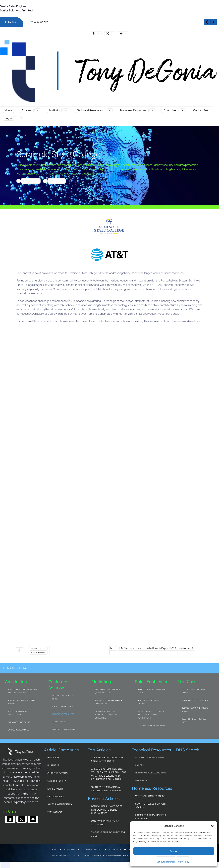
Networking (55, 797)
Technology (55, 812)
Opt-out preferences (166, 862)
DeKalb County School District (62, 697)
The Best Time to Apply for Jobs (108, 834)
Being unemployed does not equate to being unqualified (107, 810)
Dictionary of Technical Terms (150, 757)
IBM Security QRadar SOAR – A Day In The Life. (108, 702)
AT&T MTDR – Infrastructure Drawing (22, 702)
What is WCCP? (39, 22)
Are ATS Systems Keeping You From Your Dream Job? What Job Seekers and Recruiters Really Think (109, 774)
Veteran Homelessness (150, 796)
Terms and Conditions (92, 849)
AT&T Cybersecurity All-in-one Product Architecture (23, 691)
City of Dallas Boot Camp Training (193, 691)
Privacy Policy (183, 862)
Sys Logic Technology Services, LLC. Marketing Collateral (106, 714)
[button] (212, 826)
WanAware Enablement (19, 722)
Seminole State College (63, 714)
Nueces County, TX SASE (63, 706)
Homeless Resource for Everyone (151, 817)
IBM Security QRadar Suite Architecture (20, 713)
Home (54, 849)
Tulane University (60, 722)
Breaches (53, 758)
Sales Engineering (60, 804)
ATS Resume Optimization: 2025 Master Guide (108, 759)
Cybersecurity (57, 781)
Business (53, 765)
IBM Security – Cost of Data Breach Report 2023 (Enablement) (151, 714)
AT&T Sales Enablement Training (149, 702)
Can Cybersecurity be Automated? (105, 823)
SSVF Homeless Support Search (151, 806)
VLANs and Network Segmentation (151, 773)
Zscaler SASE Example (19, 730)
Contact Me (70, 849)
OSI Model (140, 765)
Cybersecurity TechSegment (152, 725)
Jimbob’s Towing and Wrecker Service (195, 710)
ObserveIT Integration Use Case (194, 720)
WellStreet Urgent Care (63, 729)
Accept (174, 851)
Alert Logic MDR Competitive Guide (152, 691)
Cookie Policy (115, 849)
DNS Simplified (142, 780)
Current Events (57, 773)
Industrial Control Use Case (195, 700)
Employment (55, 789)
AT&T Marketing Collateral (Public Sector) (108, 691)
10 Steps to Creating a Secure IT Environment (106, 789)
